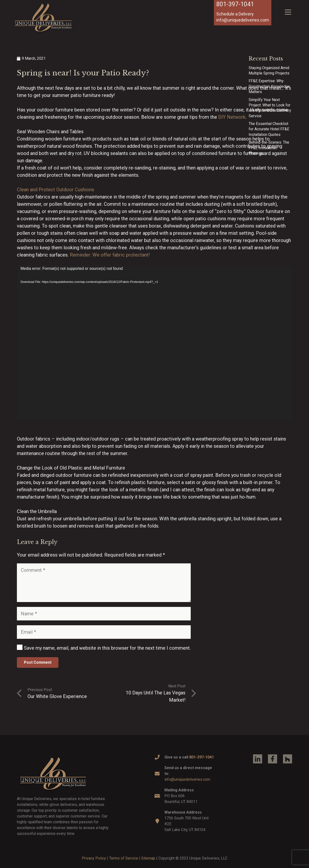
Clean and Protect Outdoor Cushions (56, 190)
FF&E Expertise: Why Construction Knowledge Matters (269, 86)
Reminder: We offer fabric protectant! (110, 255)
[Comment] (104, 583)
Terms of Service (124, 858)
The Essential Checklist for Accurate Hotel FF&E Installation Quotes (269, 129)
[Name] (104, 614)
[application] (154, 343)
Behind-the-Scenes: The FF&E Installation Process (269, 148)
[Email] (104, 632)
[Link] (43, 17)
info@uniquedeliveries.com (187, 779)
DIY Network (232, 117)
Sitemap (148, 858)
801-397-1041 (235, 4)
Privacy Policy (94, 858)
